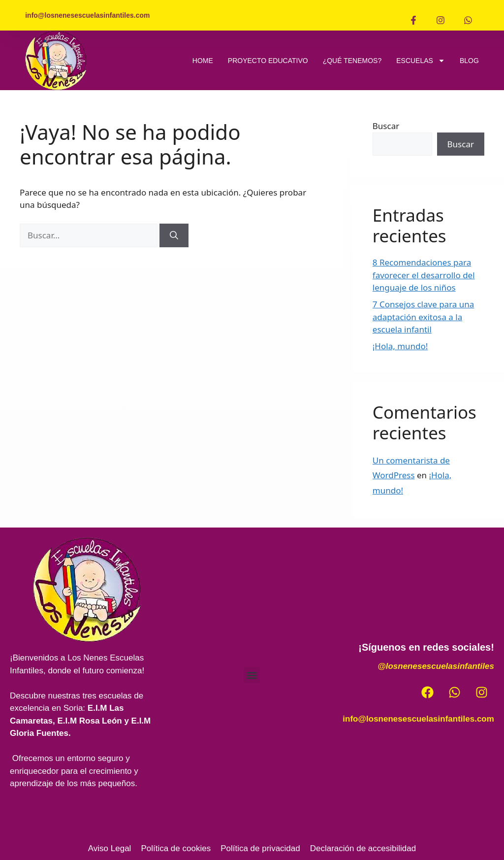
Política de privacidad (260, 848)
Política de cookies (176, 848)
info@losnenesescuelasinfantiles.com (418, 719)
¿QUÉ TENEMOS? (352, 61)
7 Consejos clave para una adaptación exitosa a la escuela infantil (424, 317)
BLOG (469, 61)
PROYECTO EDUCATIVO (268, 61)
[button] (252, 675)
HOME (203, 61)
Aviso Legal (110, 848)
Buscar (386, 126)
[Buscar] (174, 235)
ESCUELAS (421, 61)
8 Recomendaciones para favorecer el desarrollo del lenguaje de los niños (424, 275)
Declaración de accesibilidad (363, 848)
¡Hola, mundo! (400, 346)
